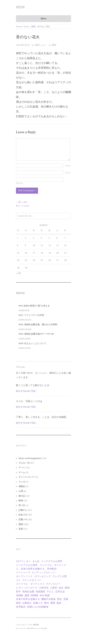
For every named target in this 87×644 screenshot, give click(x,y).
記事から (23, 510)
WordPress (32, 628)
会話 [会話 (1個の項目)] (61, 588)
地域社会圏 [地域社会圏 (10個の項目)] (28, 592)
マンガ (22, 482)
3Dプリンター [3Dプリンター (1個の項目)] (23, 561)
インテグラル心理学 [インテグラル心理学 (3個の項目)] (52, 561)
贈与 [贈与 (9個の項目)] (47, 603)
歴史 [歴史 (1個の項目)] (59, 599)
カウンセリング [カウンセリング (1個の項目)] (42, 576)
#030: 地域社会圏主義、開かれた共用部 (38, 324)
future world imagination (30, 458)
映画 (21, 501)
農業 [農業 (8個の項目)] (53, 603)
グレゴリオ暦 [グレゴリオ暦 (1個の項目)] (59, 576)
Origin (44, 628)
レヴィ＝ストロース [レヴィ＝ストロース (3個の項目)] (27, 588)
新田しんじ (41, 45)
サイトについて (26, 477)
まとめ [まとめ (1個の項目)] (36, 561)
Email (68, 173)
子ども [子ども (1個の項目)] (50, 592)
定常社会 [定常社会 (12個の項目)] (60, 592)
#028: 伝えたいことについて (32, 343)
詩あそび (23, 515)
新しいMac (23, 202)
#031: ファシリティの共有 (31, 315)
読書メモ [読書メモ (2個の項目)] (38, 603)
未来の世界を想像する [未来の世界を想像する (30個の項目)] (28, 599)
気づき (22, 505)
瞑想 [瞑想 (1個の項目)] (18, 603)
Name (68, 166)
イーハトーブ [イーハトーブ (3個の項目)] (23, 572)
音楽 (21, 529)
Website (20, 183)
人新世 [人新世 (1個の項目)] (54, 588)
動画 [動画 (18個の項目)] (67, 588)
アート (22, 468)
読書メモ (23, 519)
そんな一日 (24, 463)
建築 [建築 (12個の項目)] (27, 595)
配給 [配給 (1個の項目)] (59, 603)
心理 (21, 491)
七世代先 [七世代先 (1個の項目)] (44, 588)
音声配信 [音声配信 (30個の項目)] (21, 607)
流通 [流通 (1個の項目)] (66, 599)
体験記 (22, 486)
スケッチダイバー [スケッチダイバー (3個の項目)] (32, 580)
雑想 (33, 26)
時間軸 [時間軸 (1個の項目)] (34, 595)
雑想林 (20, 7)
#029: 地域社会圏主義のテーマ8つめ (36, 334)
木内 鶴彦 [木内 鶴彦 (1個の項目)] (45, 595)
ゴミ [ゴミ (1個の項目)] (18, 580)
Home (27, 26)
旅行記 (22, 496)
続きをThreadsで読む (26, 391)
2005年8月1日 (23, 45)
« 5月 (18, 273)
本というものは (22, 206)
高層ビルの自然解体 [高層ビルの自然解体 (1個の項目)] (38, 607)
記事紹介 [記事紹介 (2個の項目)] (27, 603)
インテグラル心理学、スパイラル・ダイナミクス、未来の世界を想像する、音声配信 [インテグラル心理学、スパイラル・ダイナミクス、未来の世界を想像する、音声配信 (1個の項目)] (41, 567)
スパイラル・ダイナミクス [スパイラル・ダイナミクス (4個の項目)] (30, 584)
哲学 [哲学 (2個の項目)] (18, 592)
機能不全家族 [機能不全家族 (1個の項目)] (48, 599)
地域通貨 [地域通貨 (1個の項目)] (40, 592)
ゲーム (22, 472)
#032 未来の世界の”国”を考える (34, 306)
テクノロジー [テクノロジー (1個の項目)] (53, 584)
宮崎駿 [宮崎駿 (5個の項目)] (20, 595)
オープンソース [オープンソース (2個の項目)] (24, 576)
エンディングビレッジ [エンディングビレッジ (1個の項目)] (44, 572)
